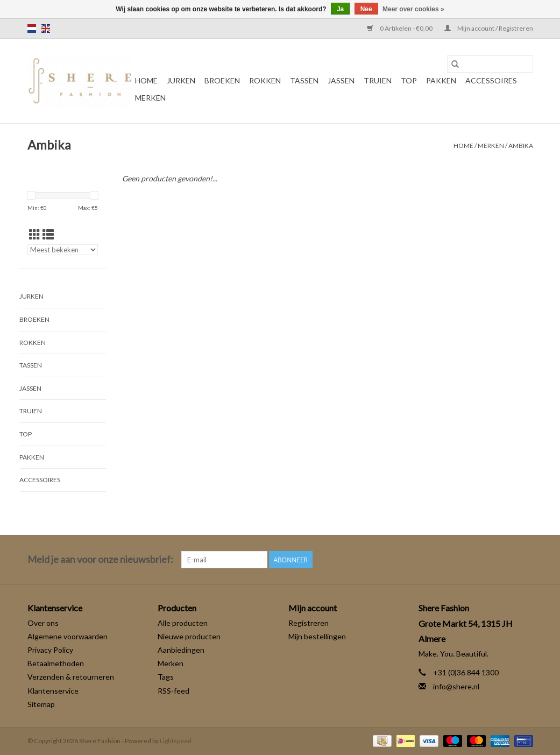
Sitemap (41, 704)
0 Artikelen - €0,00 (400, 28)
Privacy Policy (50, 650)
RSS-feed (173, 691)
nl (32, 29)
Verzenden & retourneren (71, 677)
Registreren (309, 623)
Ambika (521, 146)
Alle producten (183, 623)
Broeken (222, 80)
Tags (166, 677)
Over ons (43, 623)
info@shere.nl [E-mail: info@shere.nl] (456, 686)
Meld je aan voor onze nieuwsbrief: (100, 559)
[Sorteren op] (63, 250)
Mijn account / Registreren (489, 28)
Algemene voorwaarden (68, 636)
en (46, 29)
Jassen (341, 80)
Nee (366, 9)
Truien (378, 80)
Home (146, 80)
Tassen (304, 80)
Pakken (441, 80)
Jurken (181, 80)
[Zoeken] (490, 64)
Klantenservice (53, 691)
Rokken (265, 80)
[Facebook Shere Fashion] (505, 560)
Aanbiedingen (181, 650)
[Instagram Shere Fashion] (524, 560)
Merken (150, 98)
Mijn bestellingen (317, 636)
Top (409, 80)
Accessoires (491, 80)
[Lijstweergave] (48, 234)
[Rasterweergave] (35, 234)
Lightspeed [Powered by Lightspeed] (176, 741)
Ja (340, 9)
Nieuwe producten (189, 636)
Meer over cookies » (413, 9)
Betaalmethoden (56, 663)
